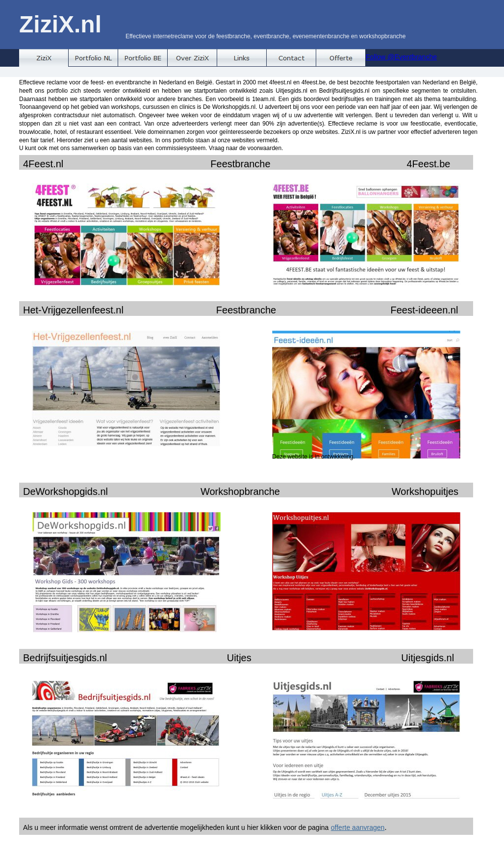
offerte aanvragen (358, 827)
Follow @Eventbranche (401, 57)
